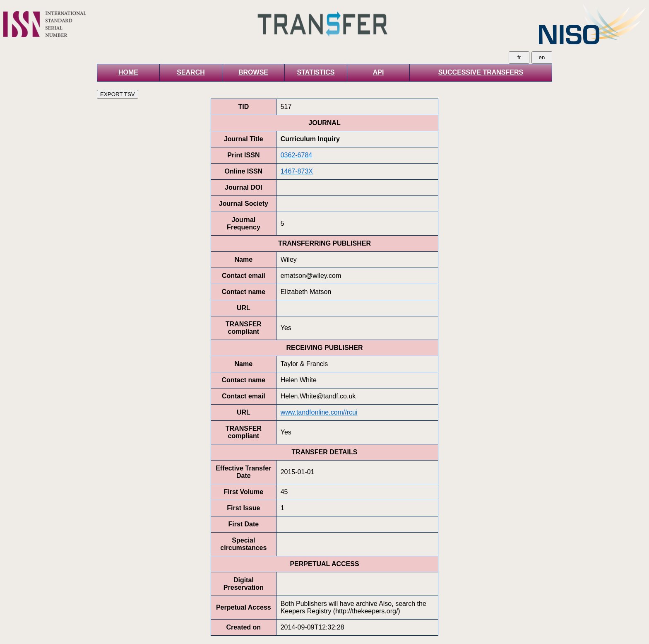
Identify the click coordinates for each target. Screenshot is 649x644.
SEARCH (191, 72)
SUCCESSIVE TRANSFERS (481, 72)
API (379, 72)
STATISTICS (316, 72)
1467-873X (297, 171)
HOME (128, 72)
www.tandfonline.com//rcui (319, 412)
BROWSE (253, 72)
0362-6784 (297, 155)
